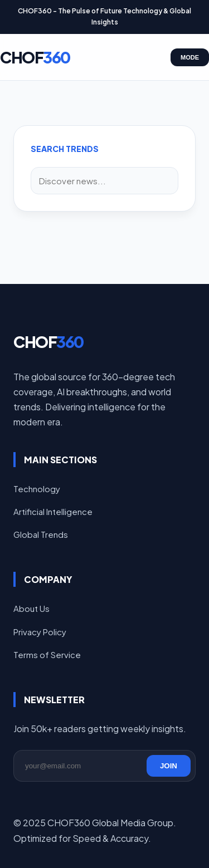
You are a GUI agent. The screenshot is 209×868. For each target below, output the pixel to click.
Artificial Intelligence (53, 511)
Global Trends (41, 534)
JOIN (169, 766)
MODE (190, 57)
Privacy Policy (40, 632)
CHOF (35, 57)
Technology (37, 489)
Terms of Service (47, 654)
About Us (31, 608)
